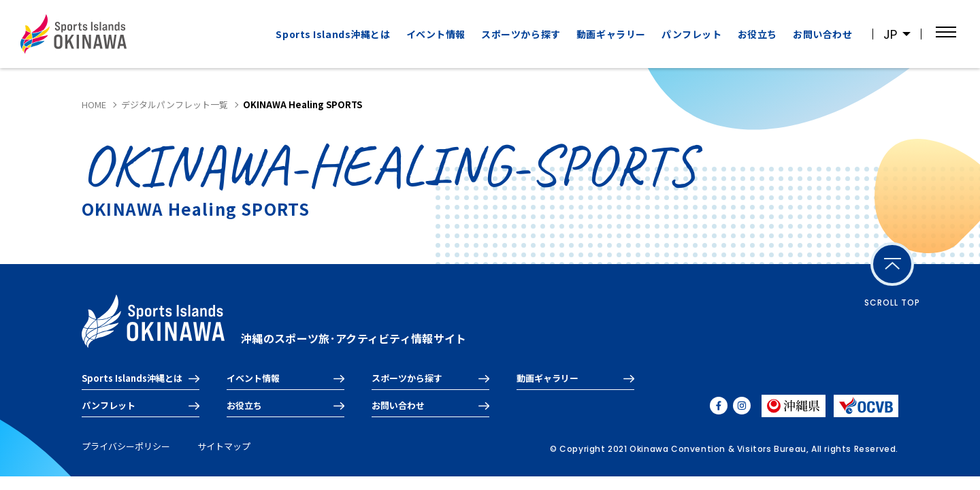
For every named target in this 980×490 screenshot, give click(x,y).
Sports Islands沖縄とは (333, 34)
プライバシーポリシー (126, 446)
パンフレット (691, 34)
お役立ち (757, 34)
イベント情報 (436, 34)
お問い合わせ (822, 34)
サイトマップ (224, 446)
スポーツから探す (521, 34)
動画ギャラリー (611, 34)
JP (890, 34)
